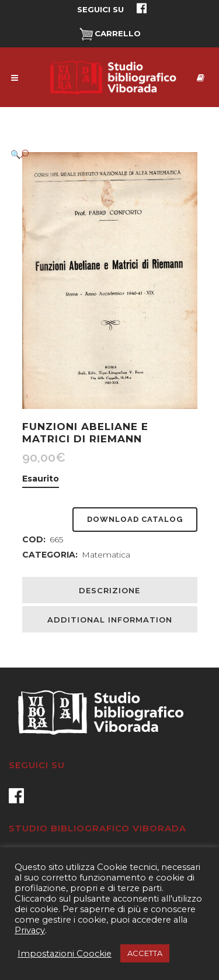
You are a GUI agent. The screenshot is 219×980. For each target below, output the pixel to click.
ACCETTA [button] (145, 953)
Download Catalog (135, 519)
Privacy (30, 930)
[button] (98, 154)
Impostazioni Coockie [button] (65, 954)
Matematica (106, 555)
